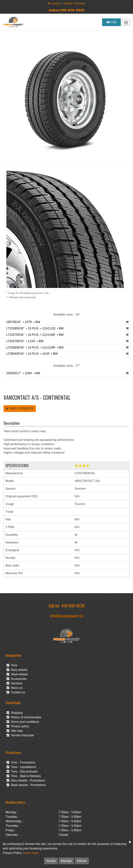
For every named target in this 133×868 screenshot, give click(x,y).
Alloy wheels (17, 670)
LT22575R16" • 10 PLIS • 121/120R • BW (34, 335)
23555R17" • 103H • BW (22, 373)
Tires (12, 665)
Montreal (80, 3)
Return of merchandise (24, 717)
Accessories (17, 679)
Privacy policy (18, 726)
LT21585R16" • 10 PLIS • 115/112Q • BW (34, 328)
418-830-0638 (73, 605)
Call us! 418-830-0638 (66, 10)
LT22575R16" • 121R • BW (24, 341)
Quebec (68, 3)
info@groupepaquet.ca (67, 616)
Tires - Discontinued (22, 771)
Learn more (31, 853)
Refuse (82, 861)
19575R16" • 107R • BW (22, 322)
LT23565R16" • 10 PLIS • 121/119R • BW (34, 348)
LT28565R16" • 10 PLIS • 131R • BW (31, 354)
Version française (20, 735)
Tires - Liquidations (21, 767)
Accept (51, 861)
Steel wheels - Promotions (26, 785)
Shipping (15, 713)
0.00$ (112, 22)
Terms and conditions (23, 722)
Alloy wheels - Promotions (26, 780)
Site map (15, 731)
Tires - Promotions (21, 762)
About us (15, 688)
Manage (66, 861)
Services (14, 683)
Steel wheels (17, 674)
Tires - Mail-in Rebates (24, 776)
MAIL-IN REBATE (20, 408)
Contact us (16, 692)
